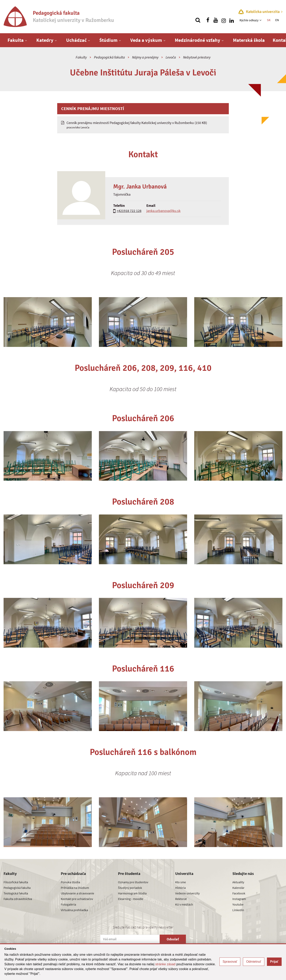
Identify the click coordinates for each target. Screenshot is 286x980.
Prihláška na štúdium (75, 888)
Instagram (239, 899)
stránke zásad (165, 964)
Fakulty (81, 57)
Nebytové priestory (197, 57)
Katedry (45, 40)
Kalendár (238, 888)
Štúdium (108, 40)
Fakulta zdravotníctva (18, 899)
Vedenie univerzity (187, 893)
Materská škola (249, 40)
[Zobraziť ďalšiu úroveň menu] (261, 20)
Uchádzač (76, 40)
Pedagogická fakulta (109, 57)
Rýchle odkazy (249, 20)
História (180, 888)
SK (269, 20)
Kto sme (181, 882)
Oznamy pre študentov (133, 882)
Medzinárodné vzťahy (198, 40)
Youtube (238, 904)
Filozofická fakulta (16, 882)
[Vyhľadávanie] (198, 20)
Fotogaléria (68, 904)
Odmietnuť (254, 962)
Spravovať (230, 962)
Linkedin (238, 910)
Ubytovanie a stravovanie (77, 893)
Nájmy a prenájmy (145, 57)
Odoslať (173, 939)
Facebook (239, 893)
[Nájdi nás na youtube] (216, 20)
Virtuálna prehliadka (74, 910)
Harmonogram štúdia (132, 893)
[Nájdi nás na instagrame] (224, 20)
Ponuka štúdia (70, 882)
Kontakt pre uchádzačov (77, 899)
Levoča (171, 57)
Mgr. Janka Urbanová (140, 187)
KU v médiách (184, 904)
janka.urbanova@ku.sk (163, 211)
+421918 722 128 (129, 211)
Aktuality (238, 882)
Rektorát (181, 899)
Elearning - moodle (131, 899)
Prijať (274, 962)
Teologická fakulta (16, 893)
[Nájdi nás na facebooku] (208, 20)
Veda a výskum (146, 40)
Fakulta (16, 40)
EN (277, 20)
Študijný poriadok (130, 888)
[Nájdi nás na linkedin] (232, 20)
